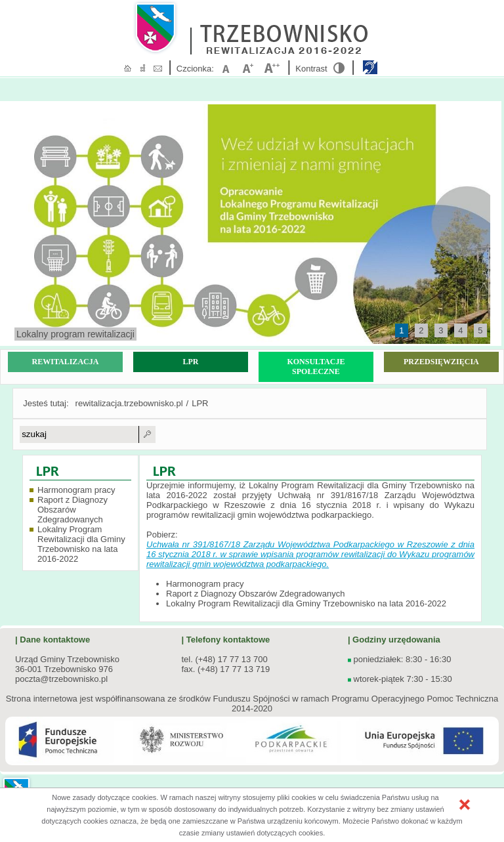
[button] (465, 805)
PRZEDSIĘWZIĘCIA (441, 362)
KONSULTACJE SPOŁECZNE (316, 367)
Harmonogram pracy (76, 490)
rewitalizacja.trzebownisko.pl (129, 403)
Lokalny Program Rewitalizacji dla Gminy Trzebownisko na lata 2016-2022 (81, 544)
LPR (190, 362)
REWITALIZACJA (66, 362)
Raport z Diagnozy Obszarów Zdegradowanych (73, 510)
